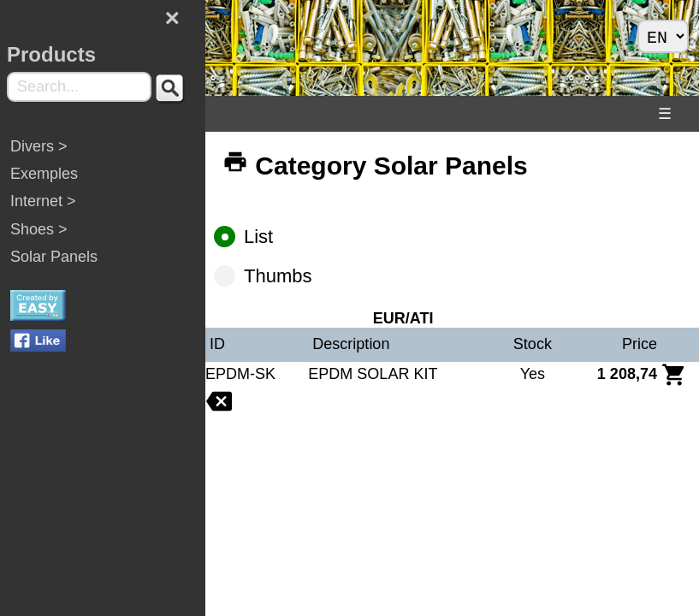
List (251, 237)
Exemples (44, 174)
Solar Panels (54, 257)
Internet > (43, 201)
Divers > (39, 146)
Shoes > (39, 229)
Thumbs (270, 276)
